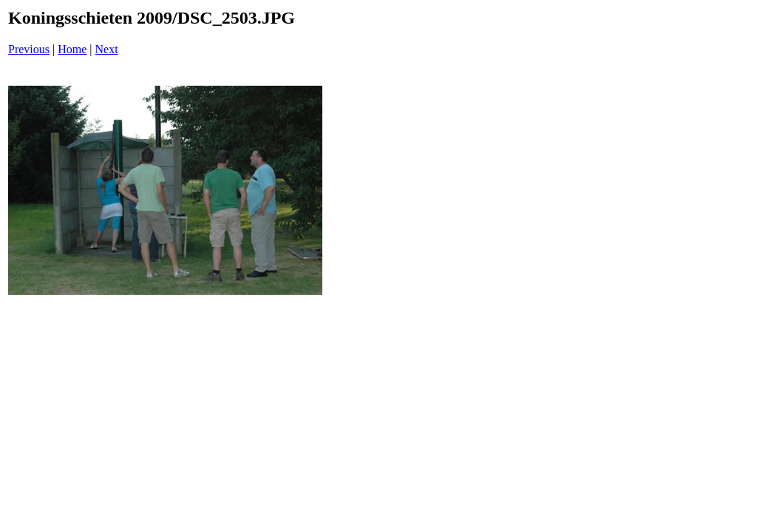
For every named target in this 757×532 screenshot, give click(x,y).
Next (107, 49)
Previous (29, 49)
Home (72, 49)
